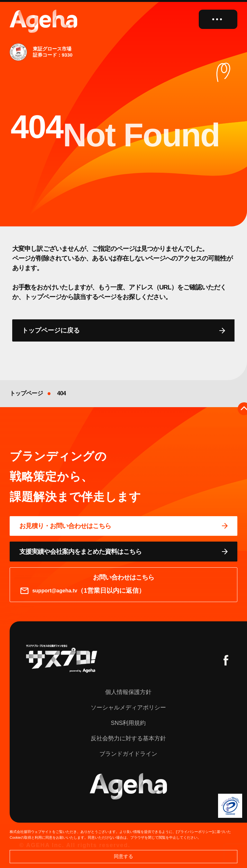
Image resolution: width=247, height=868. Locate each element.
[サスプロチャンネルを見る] (62, 659)
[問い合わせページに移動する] (123, 526)
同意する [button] (123, 856)
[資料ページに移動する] (123, 552)
